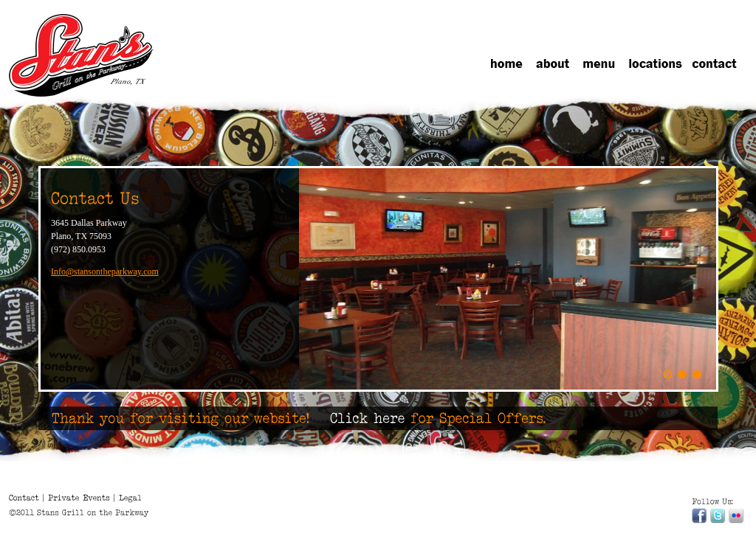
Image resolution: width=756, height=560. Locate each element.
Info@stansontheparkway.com (105, 272)
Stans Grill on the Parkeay (83, 57)
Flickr (736, 516)
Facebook (699, 516)
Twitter (718, 516)
